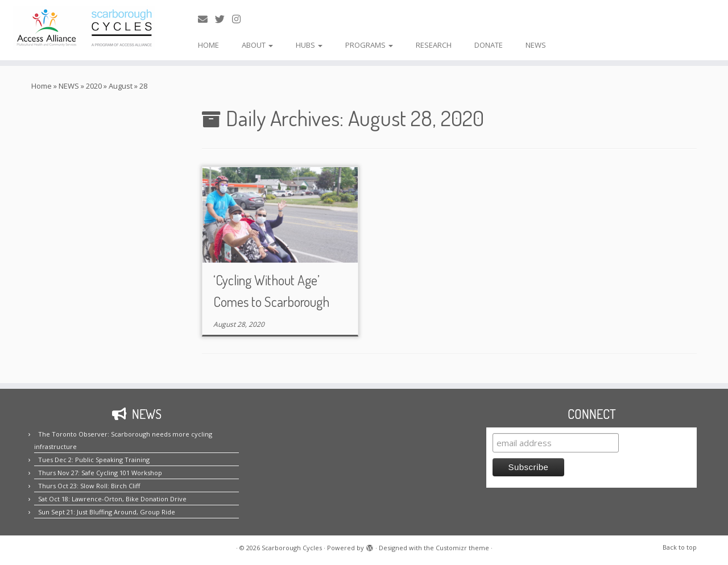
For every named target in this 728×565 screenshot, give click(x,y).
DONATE (489, 45)
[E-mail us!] (206, 19)
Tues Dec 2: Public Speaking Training (94, 460)
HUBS (309, 45)
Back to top (680, 547)
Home (42, 86)
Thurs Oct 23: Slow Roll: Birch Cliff (89, 486)
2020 (94, 86)
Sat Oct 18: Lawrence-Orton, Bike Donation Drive (112, 499)
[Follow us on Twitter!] (224, 19)
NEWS (536, 45)
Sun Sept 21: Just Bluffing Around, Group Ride (107, 512)
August (121, 86)
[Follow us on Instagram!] (240, 19)
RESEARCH (434, 45)
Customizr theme (462, 548)
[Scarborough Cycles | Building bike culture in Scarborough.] (84, 28)
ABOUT (257, 45)
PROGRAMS (369, 45)
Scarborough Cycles (292, 548)
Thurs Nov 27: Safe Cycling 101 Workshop (100, 473)
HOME (208, 45)
